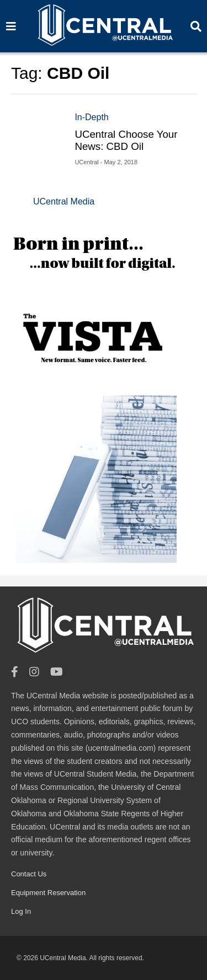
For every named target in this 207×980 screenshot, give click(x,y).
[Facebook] (15, 672)
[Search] (11, 26)
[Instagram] (34, 672)
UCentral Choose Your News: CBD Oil (126, 140)
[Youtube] (57, 672)
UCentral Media (64, 201)
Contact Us (29, 874)
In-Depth (91, 117)
